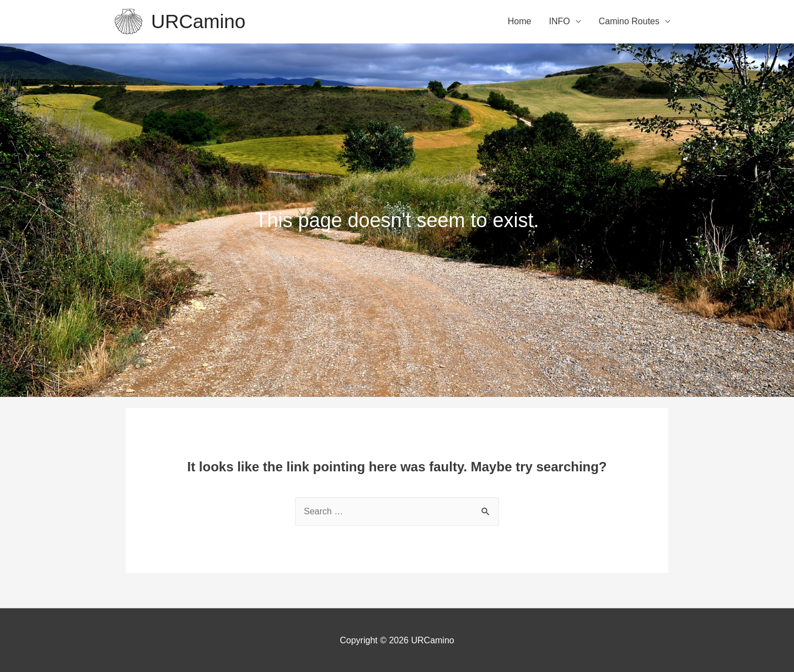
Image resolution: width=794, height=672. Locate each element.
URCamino (198, 21)
